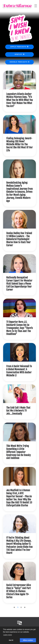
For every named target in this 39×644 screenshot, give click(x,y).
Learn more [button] (8, 635)
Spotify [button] (20, 54)
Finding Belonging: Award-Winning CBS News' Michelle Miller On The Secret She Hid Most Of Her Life (19, 144)
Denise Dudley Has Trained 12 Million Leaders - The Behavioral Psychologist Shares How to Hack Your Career (19, 239)
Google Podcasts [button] (19, 62)
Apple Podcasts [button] (19, 47)
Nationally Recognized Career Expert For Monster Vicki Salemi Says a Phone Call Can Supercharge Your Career (19, 284)
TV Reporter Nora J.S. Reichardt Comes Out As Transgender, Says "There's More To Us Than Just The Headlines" (19, 328)
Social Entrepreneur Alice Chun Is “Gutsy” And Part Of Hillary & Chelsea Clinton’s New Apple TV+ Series (19, 591)
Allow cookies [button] (28, 640)
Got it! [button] (11, 640)
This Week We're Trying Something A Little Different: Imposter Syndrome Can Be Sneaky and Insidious (18, 452)
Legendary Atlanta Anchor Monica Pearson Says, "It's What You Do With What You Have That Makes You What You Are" (19, 100)
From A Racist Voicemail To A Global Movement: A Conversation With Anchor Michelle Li (19, 371)
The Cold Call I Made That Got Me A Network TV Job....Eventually (18, 411)
